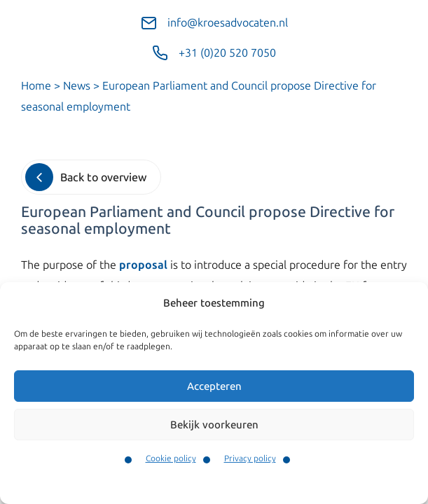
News (77, 86)
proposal (143, 265)
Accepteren (214, 386)
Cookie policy (171, 458)
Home (36, 86)
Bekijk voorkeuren (214, 425)
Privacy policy (250, 458)
